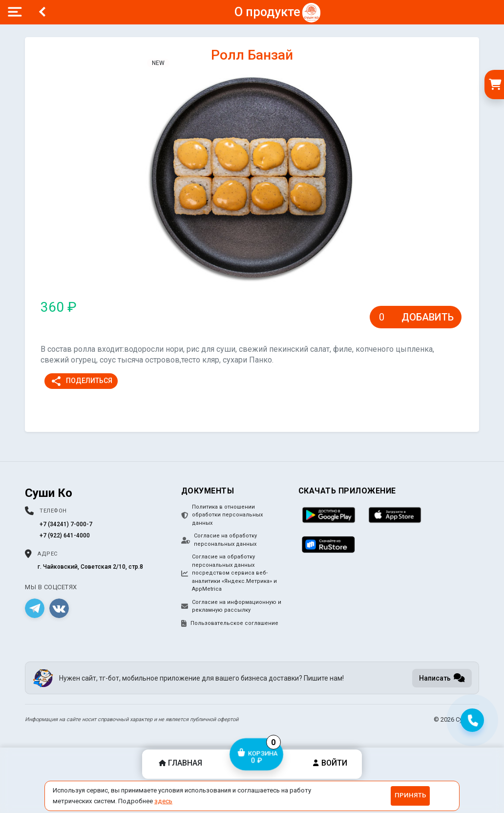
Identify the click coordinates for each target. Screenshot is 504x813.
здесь (163, 801)
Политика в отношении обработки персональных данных (222, 515)
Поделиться (81, 381)
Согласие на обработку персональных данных (219, 540)
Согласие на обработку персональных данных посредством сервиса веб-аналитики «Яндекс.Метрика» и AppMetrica (229, 573)
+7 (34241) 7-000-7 (66, 524)
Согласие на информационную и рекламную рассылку (231, 606)
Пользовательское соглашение (230, 623)
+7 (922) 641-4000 (65, 535)
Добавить (428, 317)
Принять (410, 795)
